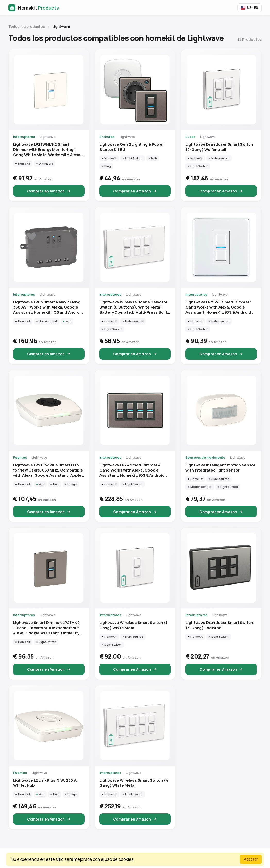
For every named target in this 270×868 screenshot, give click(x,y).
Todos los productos (27, 27)
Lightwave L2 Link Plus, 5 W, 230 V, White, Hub (45, 783)
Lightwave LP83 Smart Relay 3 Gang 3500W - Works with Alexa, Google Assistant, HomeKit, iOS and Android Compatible (48, 307)
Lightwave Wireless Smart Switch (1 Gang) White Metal (133, 625)
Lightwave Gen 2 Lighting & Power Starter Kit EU (132, 147)
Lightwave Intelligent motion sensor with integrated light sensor (220, 468)
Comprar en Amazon (49, 191)
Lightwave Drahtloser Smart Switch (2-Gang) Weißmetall (219, 147)
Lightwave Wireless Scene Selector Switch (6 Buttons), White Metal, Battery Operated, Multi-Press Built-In (134, 307)
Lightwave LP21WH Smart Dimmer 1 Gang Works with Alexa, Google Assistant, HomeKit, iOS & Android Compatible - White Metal (219, 307)
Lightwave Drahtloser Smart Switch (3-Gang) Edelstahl (219, 625)
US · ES (250, 7)
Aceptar (251, 859)
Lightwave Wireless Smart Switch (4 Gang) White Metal (134, 783)
